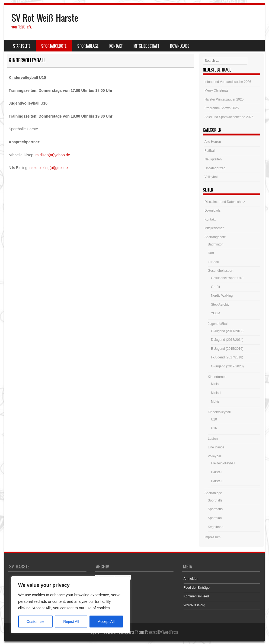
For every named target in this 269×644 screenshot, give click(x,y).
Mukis (215, 402)
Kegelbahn (215, 527)
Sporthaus (215, 509)
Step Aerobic (220, 305)
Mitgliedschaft (146, 46)
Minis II (216, 393)
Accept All (106, 622)
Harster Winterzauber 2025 (224, 99)
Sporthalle (215, 500)
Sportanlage (88, 46)
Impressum (212, 537)
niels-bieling (40, 168)
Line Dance (216, 447)
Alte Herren (213, 142)
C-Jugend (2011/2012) (227, 331)
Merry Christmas (216, 90)
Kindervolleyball (219, 412)
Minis (215, 384)
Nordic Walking (222, 296)
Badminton (215, 244)
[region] (71, 605)
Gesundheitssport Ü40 (227, 278)
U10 (214, 419)
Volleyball (211, 177)
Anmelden (191, 579)
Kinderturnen (217, 377)
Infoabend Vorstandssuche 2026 (228, 82)
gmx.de (62, 168)
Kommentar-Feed (196, 596)
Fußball (210, 151)
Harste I (217, 472)
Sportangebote (54, 46)
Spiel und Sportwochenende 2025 (229, 117)
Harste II (217, 481)
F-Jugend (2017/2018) (227, 357)
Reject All (71, 622)
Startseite (22, 46)
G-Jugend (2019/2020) (227, 366)
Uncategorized (215, 168)
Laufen (213, 439)
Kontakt (116, 46)
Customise (36, 622)
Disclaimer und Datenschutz (225, 202)
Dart (211, 253)
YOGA (216, 313)
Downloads (180, 46)
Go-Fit (215, 287)
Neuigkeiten (213, 159)
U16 (214, 428)
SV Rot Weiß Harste (45, 18)
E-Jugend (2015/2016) (227, 349)
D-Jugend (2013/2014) (227, 340)
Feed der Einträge (197, 588)
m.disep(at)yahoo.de (53, 155)
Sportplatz (215, 518)
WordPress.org (194, 605)
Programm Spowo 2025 (222, 108)
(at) (52, 168)
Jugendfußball (218, 324)
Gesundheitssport (220, 271)
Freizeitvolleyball (223, 463)
